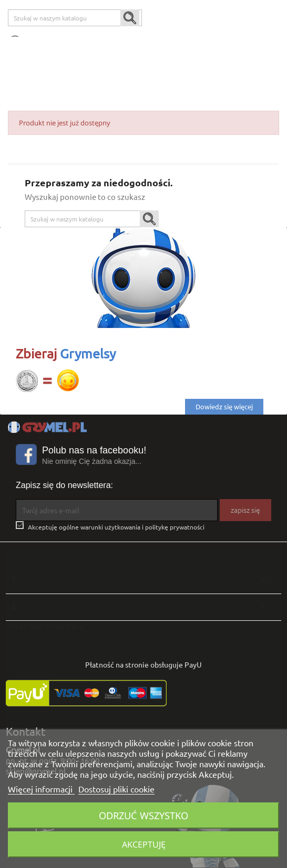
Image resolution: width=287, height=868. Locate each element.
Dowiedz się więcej (224, 406)
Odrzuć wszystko (143, 815)
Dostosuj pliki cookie (116, 789)
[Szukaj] (75, 18)
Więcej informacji (41, 789)
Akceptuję (144, 844)
